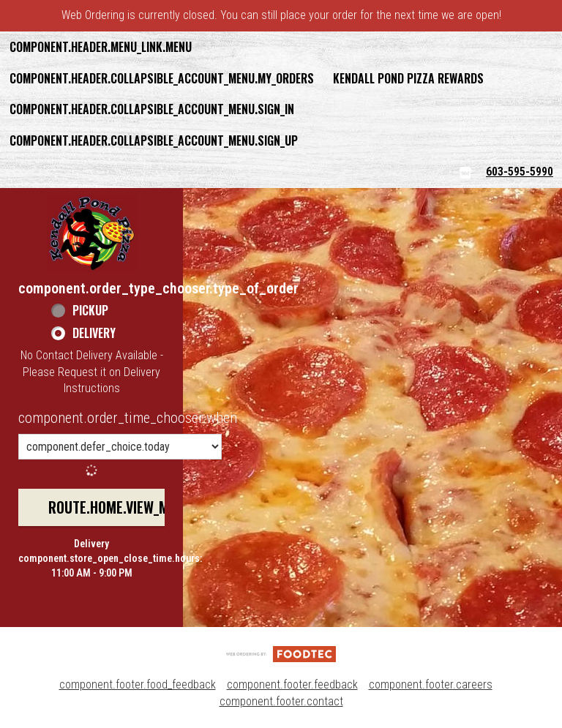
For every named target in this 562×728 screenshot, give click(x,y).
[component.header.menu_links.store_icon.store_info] (465, 172)
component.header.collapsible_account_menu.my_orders (162, 78)
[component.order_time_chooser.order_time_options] (120, 447)
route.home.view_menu (120, 507)
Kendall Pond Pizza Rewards (408, 78)
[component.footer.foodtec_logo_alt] (281, 653)
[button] (92, 233)
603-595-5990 (520, 172)
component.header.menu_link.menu (101, 47)
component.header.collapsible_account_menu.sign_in (152, 109)
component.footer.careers (431, 684)
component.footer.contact (281, 701)
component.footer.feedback (292, 684)
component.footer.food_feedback (138, 684)
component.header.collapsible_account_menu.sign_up (154, 140)
